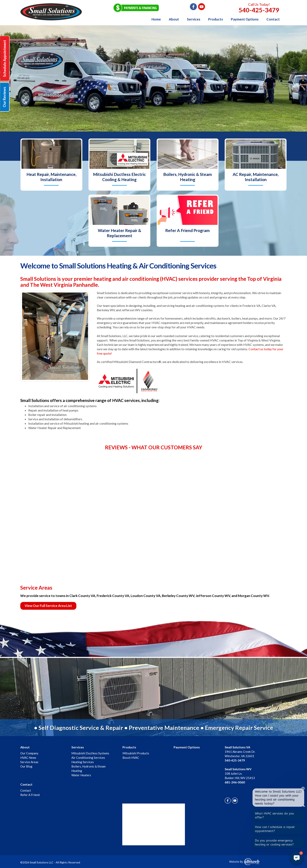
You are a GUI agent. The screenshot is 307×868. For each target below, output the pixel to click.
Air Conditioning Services (88, 758)
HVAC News (28, 758)
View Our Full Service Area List (48, 606)
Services (194, 19)
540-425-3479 (259, 10)
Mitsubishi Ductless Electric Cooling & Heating (119, 177)
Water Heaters (81, 775)
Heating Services (83, 762)
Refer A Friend (30, 795)
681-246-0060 (235, 782)
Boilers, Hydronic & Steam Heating (188, 177)
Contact (273, 19)
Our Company (29, 753)
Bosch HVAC (131, 758)
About (174, 19)
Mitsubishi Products (136, 753)
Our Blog (26, 766)
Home (156, 19)
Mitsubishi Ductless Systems (90, 753)
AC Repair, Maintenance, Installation (256, 177)
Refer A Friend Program (188, 230)
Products (216, 19)
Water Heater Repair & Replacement (119, 233)
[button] (297, 858)
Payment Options (245, 19)
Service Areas (29, 762)
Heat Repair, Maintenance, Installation (51, 177)
